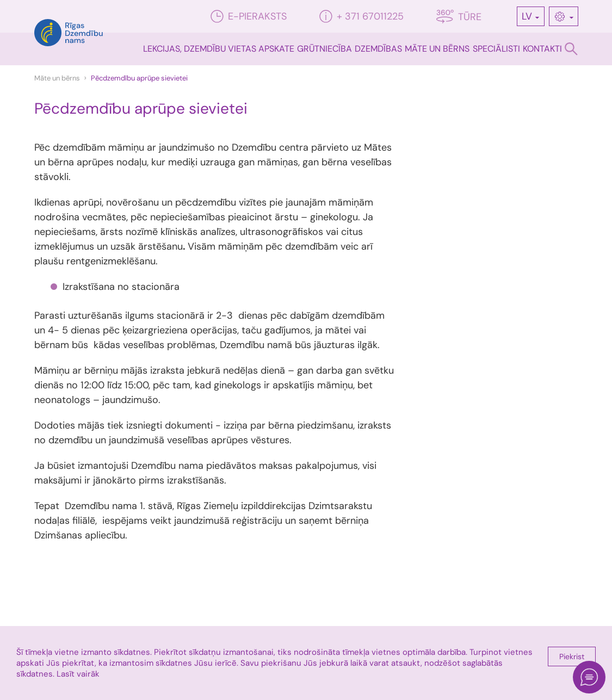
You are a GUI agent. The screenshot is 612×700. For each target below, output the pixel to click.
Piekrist (572, 656)
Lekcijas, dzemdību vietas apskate (219, 49)
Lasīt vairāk (78, 674)
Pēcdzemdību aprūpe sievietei (139, 78)
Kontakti (542, 49)
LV (527, 16)
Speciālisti (496, 49)
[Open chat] (589, 677)
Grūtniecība (324, 49)
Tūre (459, 17)
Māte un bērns (437, 49)
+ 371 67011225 (361, 16)
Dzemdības (378, 49)
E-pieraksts (249, 16)
